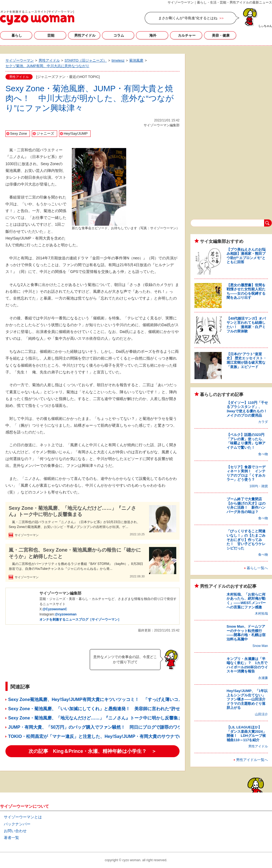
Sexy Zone (18, 133)
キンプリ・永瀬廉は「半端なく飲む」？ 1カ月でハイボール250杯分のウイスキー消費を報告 (247, 665)
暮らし (17, 35)
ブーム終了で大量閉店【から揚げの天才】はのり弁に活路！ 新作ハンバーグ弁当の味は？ (246, 505)
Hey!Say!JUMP (76, 133)
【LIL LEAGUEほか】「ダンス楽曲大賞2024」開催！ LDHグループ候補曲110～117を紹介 (246, 734)
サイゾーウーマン (37, 18)
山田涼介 (261, 714)
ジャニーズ (45, 133)
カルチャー (187, 35)
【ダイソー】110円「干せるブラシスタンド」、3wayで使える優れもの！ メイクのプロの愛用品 (249, 409)
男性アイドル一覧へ (252, 760)
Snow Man (260, 646)
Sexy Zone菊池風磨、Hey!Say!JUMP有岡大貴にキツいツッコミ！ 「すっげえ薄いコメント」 (102, 699)
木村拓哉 (261, 614)
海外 (153, 35)
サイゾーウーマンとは (23, 817)
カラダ (263, 422)
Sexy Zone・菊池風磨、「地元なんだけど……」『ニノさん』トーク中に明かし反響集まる (72, 511)
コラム (119, 35)
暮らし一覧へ (257, 568)
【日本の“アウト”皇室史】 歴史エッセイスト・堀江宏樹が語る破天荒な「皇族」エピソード (247, 360)
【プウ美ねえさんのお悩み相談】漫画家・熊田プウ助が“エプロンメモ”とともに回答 (246, 256)
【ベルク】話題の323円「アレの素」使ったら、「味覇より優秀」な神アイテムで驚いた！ (246, 441)
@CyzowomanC (55, 609)
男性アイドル (85, 35)
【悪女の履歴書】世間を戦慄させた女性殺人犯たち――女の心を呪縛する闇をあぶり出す (246, 291)
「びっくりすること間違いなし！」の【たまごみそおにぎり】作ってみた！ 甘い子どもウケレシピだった (246, 540)
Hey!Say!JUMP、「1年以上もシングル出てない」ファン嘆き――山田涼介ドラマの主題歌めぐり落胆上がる (247, 699)
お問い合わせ (15, 831)
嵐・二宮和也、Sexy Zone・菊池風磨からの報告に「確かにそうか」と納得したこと (75, 553)
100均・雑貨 (259, 486)
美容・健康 (221, 35)
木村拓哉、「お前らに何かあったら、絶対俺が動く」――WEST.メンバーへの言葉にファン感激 (246, 601)
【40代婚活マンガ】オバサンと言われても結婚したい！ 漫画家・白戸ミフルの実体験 (246, 325)
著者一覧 (11, 838)
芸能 (51, 35)
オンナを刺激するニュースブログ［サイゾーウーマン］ (80, 619)
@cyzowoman (66, 614)
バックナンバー (17, 824)
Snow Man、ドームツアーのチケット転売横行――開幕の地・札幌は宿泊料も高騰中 (246, 633)
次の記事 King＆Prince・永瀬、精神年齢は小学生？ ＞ (92, 751)
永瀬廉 (263, 678)
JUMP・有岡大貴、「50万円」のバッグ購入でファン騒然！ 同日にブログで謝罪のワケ (95, 727)
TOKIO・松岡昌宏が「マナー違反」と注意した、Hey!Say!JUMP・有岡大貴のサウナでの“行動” (102, 736)
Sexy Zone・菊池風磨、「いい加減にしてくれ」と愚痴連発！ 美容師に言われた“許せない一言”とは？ (113, 709)
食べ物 (263, 454)
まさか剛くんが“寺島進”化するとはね (188, 18)
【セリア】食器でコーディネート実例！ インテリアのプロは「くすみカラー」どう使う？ (246, 473)
